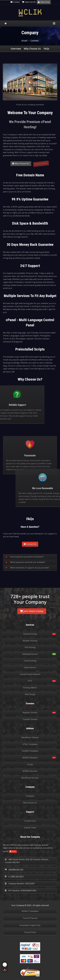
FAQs (46, 49)
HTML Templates (30, 744)
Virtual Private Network (30, 674)
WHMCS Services (30, 771)
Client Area (44, 2)
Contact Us (30, 544)
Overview (16, 49)
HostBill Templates (30, 751)
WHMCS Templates (30, 911)
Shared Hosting (30, 634)
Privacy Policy (30, 932)
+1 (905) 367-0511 (14, 876)
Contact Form (30, 821)
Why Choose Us (32, 49)
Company (35, 40)
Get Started (41, 165)
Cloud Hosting (30, 661)
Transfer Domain (30, 719)
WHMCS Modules (30, 758)
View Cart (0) (29, 2)
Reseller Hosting (30, 641)
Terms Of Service (30, 918)
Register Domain (30, 713)
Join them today (32, 611)
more (13, 851)
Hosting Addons (30, 688)
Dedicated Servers (30, 654)
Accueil (24, 40)
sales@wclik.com (14, 869)
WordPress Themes (30, 737)
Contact (15, 2)
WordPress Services (30, 778)
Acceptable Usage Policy (30, 925)
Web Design (30, 694)
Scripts (30, 764)
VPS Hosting (30, 647)
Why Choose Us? (21, 164)
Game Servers (30, 667)
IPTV (30, 681)
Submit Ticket (30, 828)
